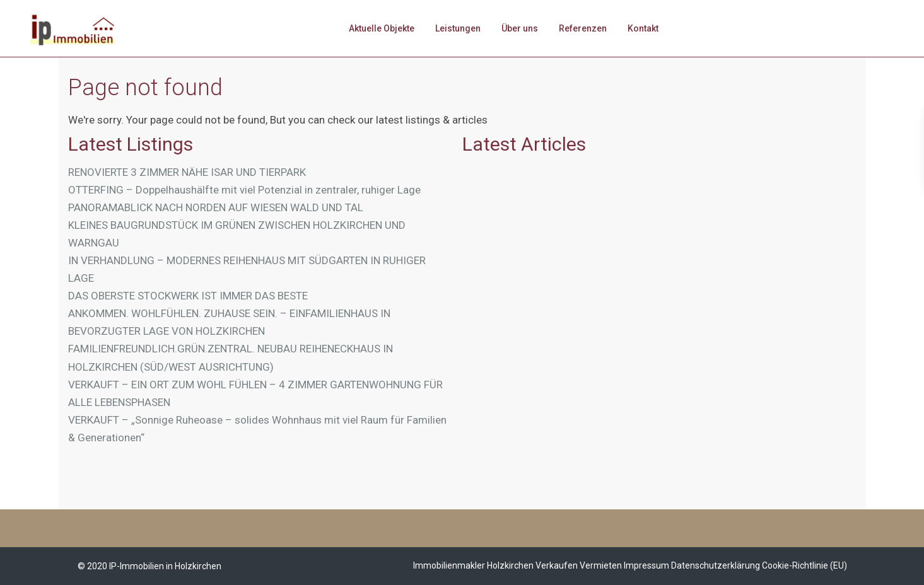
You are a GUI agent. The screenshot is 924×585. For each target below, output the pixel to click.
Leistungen (458, 28)
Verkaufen (557, 565)
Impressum (646, 565)
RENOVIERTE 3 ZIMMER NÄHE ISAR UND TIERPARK (187, 172)
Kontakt (643, 28)
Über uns (520, 28)
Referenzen (583, 28)
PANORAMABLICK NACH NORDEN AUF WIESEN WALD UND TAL (216, 207)
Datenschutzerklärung (716, 565)
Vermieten (601, 565)
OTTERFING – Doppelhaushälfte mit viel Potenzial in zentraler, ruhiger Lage (244, 190)
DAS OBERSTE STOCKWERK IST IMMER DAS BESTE (188, 296)
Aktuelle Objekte (382, 28)
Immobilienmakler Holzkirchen (473, 565)
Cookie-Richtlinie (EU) (804, 565)
